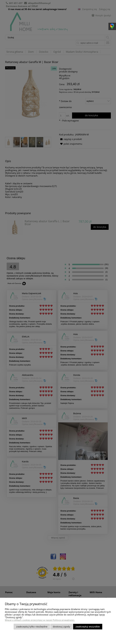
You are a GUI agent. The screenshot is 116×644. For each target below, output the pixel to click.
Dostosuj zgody (62, 627)
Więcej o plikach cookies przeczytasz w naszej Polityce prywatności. (40, 620)
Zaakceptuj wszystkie (88, 627)
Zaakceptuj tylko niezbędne (32, 627)
